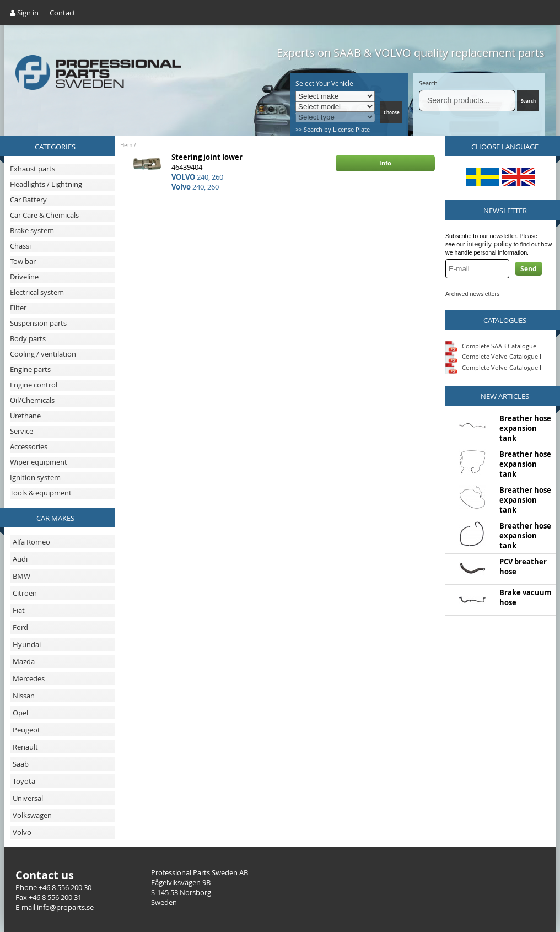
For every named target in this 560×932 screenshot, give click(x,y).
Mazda (24, 661)
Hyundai (27, 644)
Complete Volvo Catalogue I (493, 356)
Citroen (25, 593)
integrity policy (489, 244)
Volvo (22, 832)
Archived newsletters (472, 294)
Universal (28, 798)
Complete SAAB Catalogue (499, 345)
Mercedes (29, 678)
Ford (20, 627)
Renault (25, 747)
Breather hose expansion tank (525, 428)
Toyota (24, 781)
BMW (21, 576)
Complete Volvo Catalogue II (494, 367)
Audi (20, 559)
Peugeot (26, 730)
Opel (20, 713)
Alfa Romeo (31, 542)
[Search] (467, 101)
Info (385, 163)
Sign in (24, 13)
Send (529, 269)
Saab (21, 764)
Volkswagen (32, 815)
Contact (63, 13)
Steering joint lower (207, 157)
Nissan (24, 696)
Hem (126, 145)
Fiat (19, 610)
